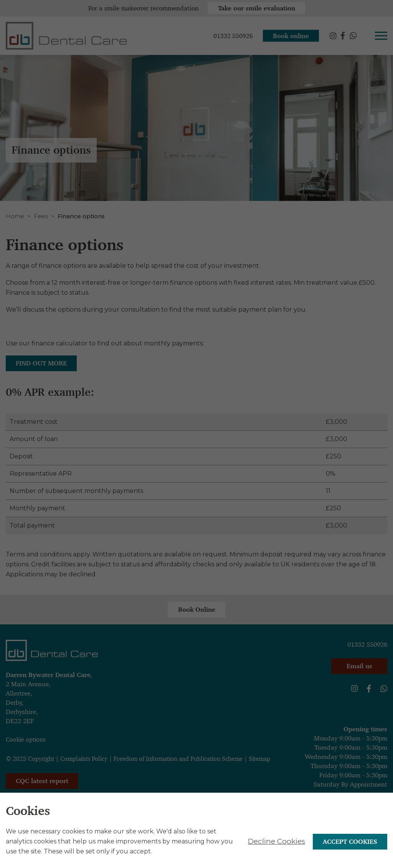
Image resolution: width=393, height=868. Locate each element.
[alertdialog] (196, 840)
